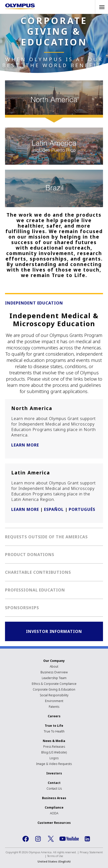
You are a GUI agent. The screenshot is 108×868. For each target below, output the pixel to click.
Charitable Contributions (38, 572)
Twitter (51, 839)
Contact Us (54, 789)
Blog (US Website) (54, 752)
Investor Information (54, 631)
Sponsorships (22, 608)
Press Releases (54, 747)
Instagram (38, 839)
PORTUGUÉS (82, 509)
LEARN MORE (25, 445)
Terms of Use (55, 856)
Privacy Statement (91, 852)
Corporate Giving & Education (54, 689)
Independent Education (34, 303)
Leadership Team (54, 678)
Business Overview (54, 672)
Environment (54, 701)
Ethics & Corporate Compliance (54, 684)
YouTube (69, 839)
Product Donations (30, 555)
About (54, 666)
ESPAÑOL (54, 509)
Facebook (26, 839)
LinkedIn (87, 839)
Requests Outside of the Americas (46, 537)
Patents (54, 707)
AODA (54, 813)
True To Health (54, 731)
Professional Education (35, 590)
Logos (54, 758)
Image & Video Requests (54, 764)
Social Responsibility (54, 695)
